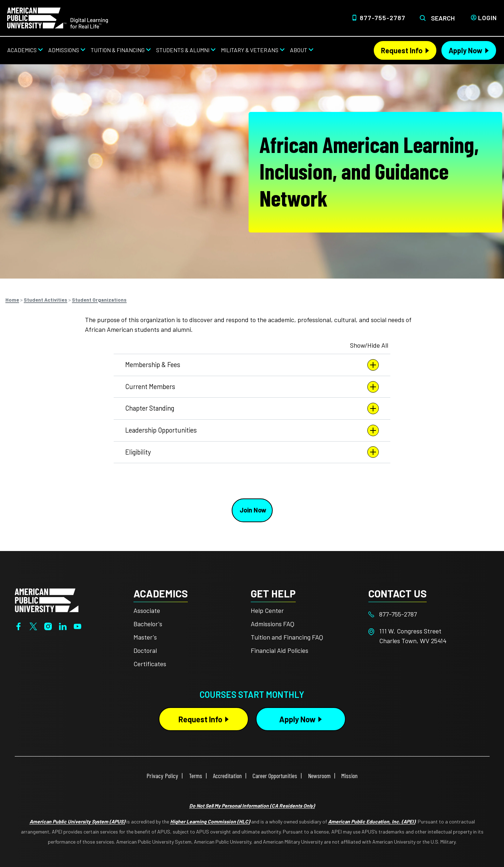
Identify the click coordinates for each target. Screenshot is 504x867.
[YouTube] (78, 626)
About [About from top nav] (299, 50)
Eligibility (252, 452)
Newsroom (319, 776)
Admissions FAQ (273, 624)
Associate (147, 610)
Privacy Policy (162, 776)
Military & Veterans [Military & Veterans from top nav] (250, 50)
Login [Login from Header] (487, 18)
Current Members (252, 387)
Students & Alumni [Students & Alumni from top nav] (183, 50)
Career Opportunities (275, 776)
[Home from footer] (47, 599)
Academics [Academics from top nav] (22, 50)
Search (443, 18)
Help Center (267, 610)
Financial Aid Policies (280, 650)
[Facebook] (19, 626)
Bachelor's (148, 624)
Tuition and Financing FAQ (287, 637)
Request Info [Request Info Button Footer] (200, 719)
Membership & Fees (252, 365)
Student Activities (46, 300)
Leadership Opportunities (252, 430)
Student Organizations (99, 300)
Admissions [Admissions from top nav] (64, 50)
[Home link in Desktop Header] (58, 17)
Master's (145, 637)
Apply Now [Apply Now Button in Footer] (297, 719)
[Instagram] (48, 626)
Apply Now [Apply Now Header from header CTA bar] (466, 50)
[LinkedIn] (63, 626)
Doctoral (145, 650)
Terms (196, 776)
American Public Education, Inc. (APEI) (372, 821)
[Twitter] (33, 626)
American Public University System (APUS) (77, 821)
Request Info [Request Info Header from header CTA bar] (402, 50)
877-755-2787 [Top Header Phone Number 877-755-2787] (383, 18)
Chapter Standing (252, 408)
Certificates (150, 664)
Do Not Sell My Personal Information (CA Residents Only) (252, 806)
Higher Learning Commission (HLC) (210, 821)
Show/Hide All (369, 345)
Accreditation (227, 776)
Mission (349, 776)
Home (12, 300)
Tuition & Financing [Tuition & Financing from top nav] (118, 50)
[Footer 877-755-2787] (427, 614)
